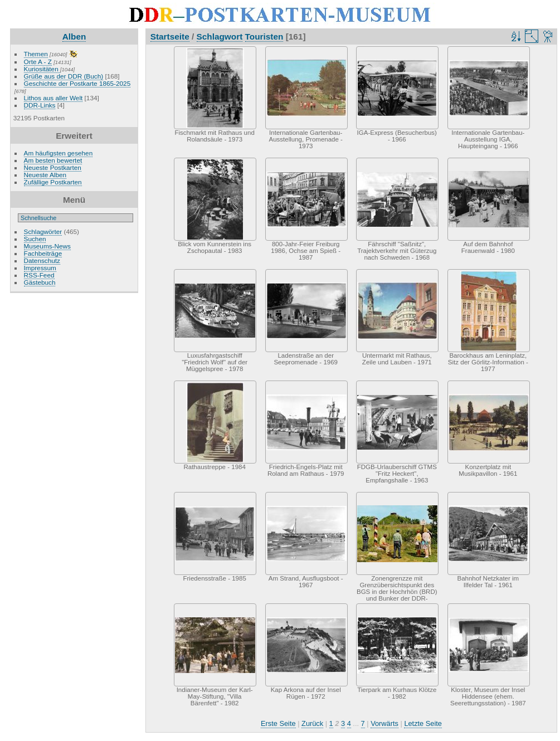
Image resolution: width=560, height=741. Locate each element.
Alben (74, 36)
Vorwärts (384, 723)
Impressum (40, 268)
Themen (36, 54)
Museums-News (47, 246)
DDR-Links (40, 105)
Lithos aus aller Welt (53, 98)
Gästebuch (40, 282)
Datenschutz (42, 260)
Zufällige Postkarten (53, 182)
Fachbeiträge (43, 253)
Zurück (312, 723)
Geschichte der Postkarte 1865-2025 (77, 83)
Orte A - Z (38, 62)
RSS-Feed (39, 275)
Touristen (264, 36)
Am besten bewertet (53, 160)
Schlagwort (220, 36)
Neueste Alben (45, 175)
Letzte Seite (423, 723)
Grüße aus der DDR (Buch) (64, 76)
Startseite (170, 36)
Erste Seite (278, 723)
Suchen (35, 239)
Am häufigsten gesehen (59, 153)
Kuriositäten (42, 69)
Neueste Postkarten (53, 167)
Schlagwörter (43, 231)
